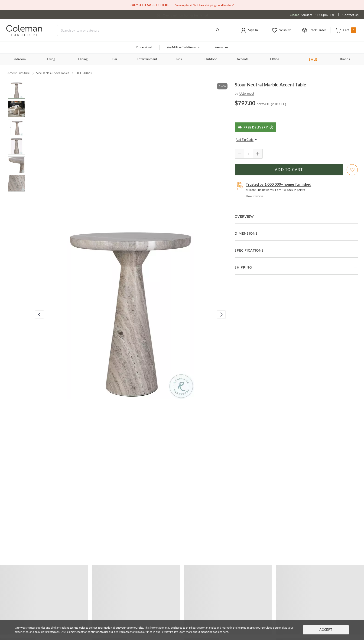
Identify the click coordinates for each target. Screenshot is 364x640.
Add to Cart (289, 170)
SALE (313, 59)
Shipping (243, 268)
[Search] (140, 30)
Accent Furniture (19, 73)
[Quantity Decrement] (240, 154)
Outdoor (211, 59)
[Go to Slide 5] (16, 165)
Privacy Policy (169, 632)
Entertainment (147, 59)
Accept (326, 630)
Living (51, 59)
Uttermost (247, 93)
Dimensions (246, 234)
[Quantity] (249, 154)
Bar (115, 59)
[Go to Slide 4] (16, 146)
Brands (345, 59)
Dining (83, 59)
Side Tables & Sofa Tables (53, 73)
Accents (243, 59)
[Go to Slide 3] (16, 128)
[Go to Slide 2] (16, 109)
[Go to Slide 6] (16, 183)
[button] (249, 30)
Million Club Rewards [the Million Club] (183, 48)
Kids (179, 59)
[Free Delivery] (255, 127)
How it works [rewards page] (255, 196)
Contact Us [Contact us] (350, 15)
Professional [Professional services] (144, 48)
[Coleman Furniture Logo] (24, 35)
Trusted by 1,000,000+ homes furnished (279, 184)
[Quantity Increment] (258, 154)
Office (275, 59)
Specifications (249, 251)
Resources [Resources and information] (221, 48)
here (225, 632)
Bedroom (19, 59)
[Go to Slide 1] (16, 90)
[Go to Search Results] (218, 30)
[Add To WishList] (352, 170)
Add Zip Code (247, 140)
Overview (244, 217)
